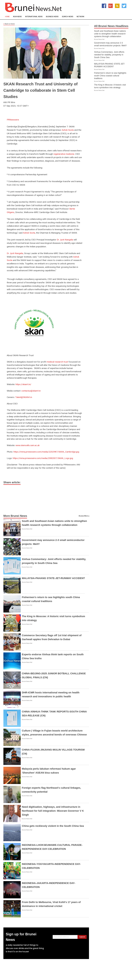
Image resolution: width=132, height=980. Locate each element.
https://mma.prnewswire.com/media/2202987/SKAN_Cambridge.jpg (46, 452)
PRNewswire (13, 120)
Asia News (17, 17)
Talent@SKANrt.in (24, 397)
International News (34, 17)
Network (80, 17)
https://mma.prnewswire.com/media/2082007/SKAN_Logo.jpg (43, 458)
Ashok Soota (68, 130)
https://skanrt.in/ (23, 384)
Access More (83, 516)
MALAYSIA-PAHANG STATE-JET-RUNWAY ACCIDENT (53, 578)
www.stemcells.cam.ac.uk (28, 445)
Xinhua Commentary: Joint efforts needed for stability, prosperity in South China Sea (109, 55)
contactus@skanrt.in (31, 391)
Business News (52, 17)
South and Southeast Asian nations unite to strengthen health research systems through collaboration (110, 34)
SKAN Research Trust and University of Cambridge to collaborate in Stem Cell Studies (40, 90)
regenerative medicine (64, 154)
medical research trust (57, 362)
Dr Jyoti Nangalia (65, 240)
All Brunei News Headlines (111, 26)
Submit (82, 937)
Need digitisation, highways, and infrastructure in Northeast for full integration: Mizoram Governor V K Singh (53, 811)
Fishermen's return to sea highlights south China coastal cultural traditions (110, 76)
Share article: (12, 482)
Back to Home (9, 24)
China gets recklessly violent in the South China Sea (53, 826)
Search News (68, 17)
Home (7, 17)
